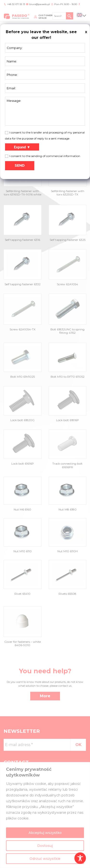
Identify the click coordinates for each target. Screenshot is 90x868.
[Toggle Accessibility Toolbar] (80, 858)
